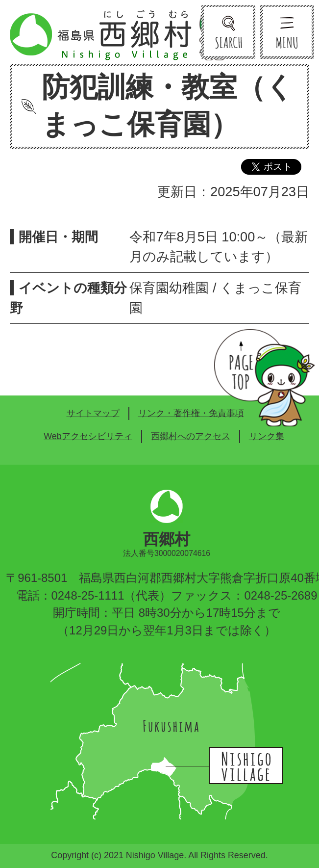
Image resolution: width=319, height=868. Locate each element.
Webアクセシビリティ (88, 436)
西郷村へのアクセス (191, 436)
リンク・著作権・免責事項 (191, 413)
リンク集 (267, 436)
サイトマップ (93, 413)
